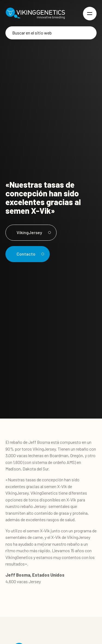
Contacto (30, 254)
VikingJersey (33, 232)
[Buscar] (51, 33)
